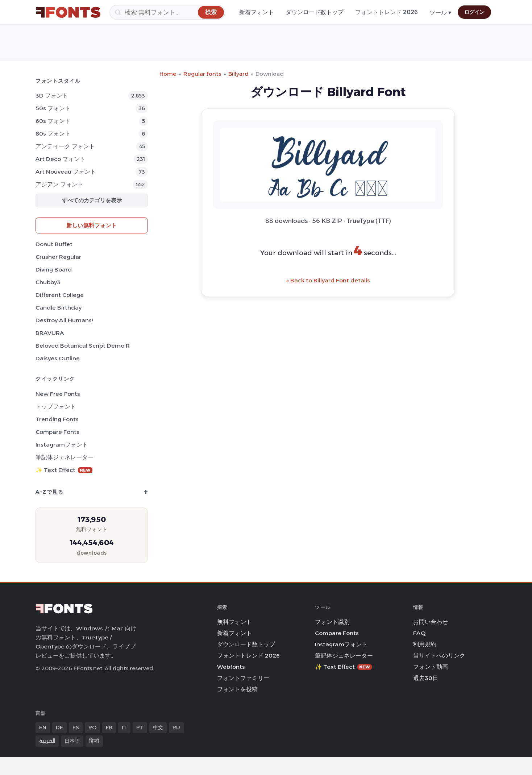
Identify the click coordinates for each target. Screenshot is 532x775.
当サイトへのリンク (439, 656)
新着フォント (257, 12)
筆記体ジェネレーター (65, 457)
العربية (47, 741)
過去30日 (426, 678)
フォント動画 (431, 667)
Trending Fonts (57, 419)
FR (109, 728)
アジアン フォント (59, 184)
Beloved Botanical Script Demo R (83, 346)
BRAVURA (50, 333)
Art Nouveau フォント (66, 172)
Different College (60, 295)
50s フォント (53, 108)
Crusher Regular (58, 257)
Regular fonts (202, 74)
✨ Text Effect (64, 470)
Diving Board (54, 270)
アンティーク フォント (65, 146)
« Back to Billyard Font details (328, 280)
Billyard (238, 74)
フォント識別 (332, 622)
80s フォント (53, 134)
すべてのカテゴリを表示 (92, 200)
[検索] (167, 12)
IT (124, 728)
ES (76, 728)
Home (168, 74)
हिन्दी (94, 741)
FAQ (419, 633)
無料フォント (234, 622)
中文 (158, 728)
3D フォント (52, 96)
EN (43, 728)
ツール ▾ (440, 13)
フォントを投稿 (237, 689)
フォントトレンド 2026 (386, 12)
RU (176, 728)
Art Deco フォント (61, 159)
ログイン (474, 12)
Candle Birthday (59, 308)
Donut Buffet (54, 244)
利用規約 (425, 644)
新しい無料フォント (92, 225)
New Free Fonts (58, 394)
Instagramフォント (62, 445)
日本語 (72, 741)
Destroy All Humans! (64, 320)
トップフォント (56, 407)
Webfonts (231, 667)
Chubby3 (48, 282)
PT (140, 728)
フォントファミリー (243, 678)
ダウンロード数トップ (315, 12)
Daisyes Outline (58, 358)
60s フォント (53, 121)
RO (92, 728)
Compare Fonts (57, 432)
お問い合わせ (431, 622)
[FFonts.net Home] (68, 12)
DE (59, 728)
